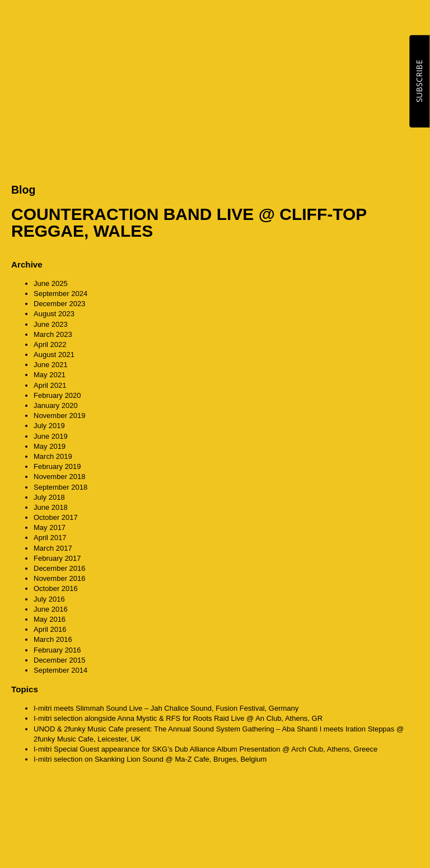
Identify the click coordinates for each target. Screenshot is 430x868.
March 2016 (53, 639)
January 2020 (56, 405)
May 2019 (50, 446)
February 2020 (57, 395)
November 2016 (60, 578)
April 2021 (50, 385)
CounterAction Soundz (81, 22)
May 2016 (50, 619)
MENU (408, 22)
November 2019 (60, 416)
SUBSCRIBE (419, 81)
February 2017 (57, 558)
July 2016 (49, 599)
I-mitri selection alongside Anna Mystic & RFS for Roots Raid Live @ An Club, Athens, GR (178, 718)
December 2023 (60, 304)
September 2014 (60, 670)
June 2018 (51, 507)
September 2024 (60, 294)
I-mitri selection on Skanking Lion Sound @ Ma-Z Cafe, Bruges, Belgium (150, 759)
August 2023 (54, 314)
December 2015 (60, 660)
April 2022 (50, 344)
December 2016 (60, 568)
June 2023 (51, 324)
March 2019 (53, 456)
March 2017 (53, 548)
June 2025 (51, 283)
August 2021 (54, 355)
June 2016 (51, 609)
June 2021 (51, 365)
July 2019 (49, 426)
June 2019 (51, 436)
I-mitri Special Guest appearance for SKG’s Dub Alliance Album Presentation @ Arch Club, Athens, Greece (205, 749)
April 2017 (50, 538)
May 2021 (50, 375)
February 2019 (57, 466)
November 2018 (60, 477)
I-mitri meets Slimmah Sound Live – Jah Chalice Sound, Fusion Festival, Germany (166, 708)
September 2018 (60, 487)
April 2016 (50, 629)
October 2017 (56, 517)
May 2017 (50, 527)
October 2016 (56, 588)
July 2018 (49, 497)
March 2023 (53, 334)
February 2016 (57, 650)
